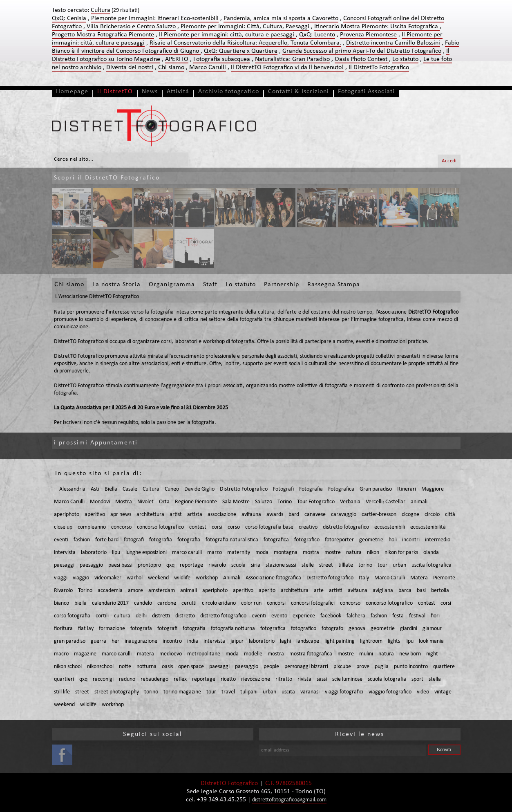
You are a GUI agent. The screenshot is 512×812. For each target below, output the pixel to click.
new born (410, 654)
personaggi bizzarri (306, 667)
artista (195, 515)
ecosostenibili (390, 527)
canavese (315, 515)
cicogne (410, 515)
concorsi (276, 603)
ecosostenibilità (428, 527)
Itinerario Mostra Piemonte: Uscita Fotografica (377, 27)
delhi (141, 616)
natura (354, 553)
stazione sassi (281, 565)
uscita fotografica (432, 565)
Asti (95, 489)
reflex (180, 679)
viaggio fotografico (390, 692)
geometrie (371, 540)
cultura (122, 616)
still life (62, 692)
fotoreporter (339, 540)
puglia (382, 667)
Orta (164, 502)
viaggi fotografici (344, 692)
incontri (411, 540)
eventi (61, 540)
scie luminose (347, 679)
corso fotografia (72, 616)
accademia (110, 591)
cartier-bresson (379, 515)
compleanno (92, 527)
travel (228, 692)
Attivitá (178, 92)
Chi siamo (171, 67)
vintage (443, 692)
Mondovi (100, 502)
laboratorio (94, 553)
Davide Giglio (199, 489)
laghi (285, 641)
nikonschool (100, 667)
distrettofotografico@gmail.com (289, 800)
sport (417, 679)
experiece (304, 616)
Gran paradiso (376, 489)
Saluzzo (264, 502)
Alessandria (72, 489)
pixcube (342, 667)
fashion (82, 540)
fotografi (134, 540)
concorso (121, 527)
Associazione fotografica (273, 578)
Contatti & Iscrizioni (298, 92)
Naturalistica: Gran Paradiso (292, 59)
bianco (61, 603)
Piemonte (444, 578)
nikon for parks (401, 553)
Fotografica (341, 489)
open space (191, 667)
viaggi (61, 578)
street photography (117, 692)
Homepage (72, 92)
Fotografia (311, 489)
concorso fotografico (160, 527)
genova (357, 629)
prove (363, 667)
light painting (340, 641)
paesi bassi (120, 565)
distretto (185, 616)
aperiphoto (67, 515)
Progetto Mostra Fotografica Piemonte (103, 35)
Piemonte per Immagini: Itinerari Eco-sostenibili (155, 18)
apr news (121, 515)
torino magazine (182, 692)
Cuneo (172, 489)
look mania (431, 641)
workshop (207, 578)
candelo (143, 603)
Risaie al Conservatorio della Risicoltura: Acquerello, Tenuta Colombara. (245, 43)
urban (399, 565)
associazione (222, 515)
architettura (150, 515)
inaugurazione (141, 641)
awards (275, 515)
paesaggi (64, 565)
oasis (167, 667)
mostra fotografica (311, 654)
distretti (161, 616)
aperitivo (95, 515)
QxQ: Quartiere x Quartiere (241, 51)
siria (256, 565)
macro (61, 654)
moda (262, 553)
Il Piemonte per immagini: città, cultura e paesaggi (227, 35)
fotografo (332, 629)
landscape (308, 641)
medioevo (171, 654)
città (450, 515)
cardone (167, 603)
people (271, 667)
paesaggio (91, 565)
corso (234, 527)
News (150, 92)
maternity (239, 553)
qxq (170, 565)
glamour (432, 629)
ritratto (284, 679)
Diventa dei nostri (130, 67)
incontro (172, 641)
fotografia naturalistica (232, 540)
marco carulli (187, 553)
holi (393, 540)
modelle (253, 654)
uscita (288, 692)
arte (319, 591)
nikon (373, 553)
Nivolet (145, 502)
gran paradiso (70, 641)
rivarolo (217, 565)
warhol (135, 578)
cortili (102, 616)
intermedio (438, 540)
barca (405, 591)
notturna (146, 667)
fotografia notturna (233, 629)
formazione (112, 629)
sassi (322, 679)
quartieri (64, 679)
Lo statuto (405, 59)
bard (294, 515)
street (326, 565)
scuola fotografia (387, 679)
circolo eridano (219, 603)
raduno (127, 679)
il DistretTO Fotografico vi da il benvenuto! (287, 67)
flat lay (86, 629)
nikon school (68, 667)
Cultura (151, 489)
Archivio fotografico (229, 92)
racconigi (103, 679)
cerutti (189, 603)
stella (435, 679)
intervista (65, 553)
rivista (304, 679)
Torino (285, 502)
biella (80, 603)
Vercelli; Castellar (386, 502)
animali (419, 502)
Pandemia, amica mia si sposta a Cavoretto (281, 18)
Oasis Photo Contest (362, 59)
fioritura (63, 629)
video (423, 692)
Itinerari (407, 489)
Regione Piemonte (196, 502)
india (193, 641)
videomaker (108, 578)
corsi (217, 527)
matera (145, 654)
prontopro (149, 565)
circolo (432, 515)
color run (251, 603)
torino (365, 565)
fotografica (276, 540)
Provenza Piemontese (368, 35)
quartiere (444, 667)
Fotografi (283, 489)
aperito (267, 591)
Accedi (449, 161)
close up (63, 527)
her (115, 641)
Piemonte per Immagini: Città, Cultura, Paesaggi (245, 27)
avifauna (251, 515)
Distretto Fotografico (244, 489)
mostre (333, 553)
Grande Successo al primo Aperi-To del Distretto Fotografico (362, 51)
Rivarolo (63, 591)
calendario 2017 (110, 603)
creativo (308, 527)
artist (176, 515)
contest (198, 527)
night (432, 654)
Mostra (124, 502)
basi (421, 591)
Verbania (350, 502)
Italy (364, 578)
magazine (85, 654)
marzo (215, 553)
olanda (431, 553)
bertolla (440, 591)
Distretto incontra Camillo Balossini (393, 43)
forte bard (107, 540)
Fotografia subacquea (222, 59)
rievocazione (256, 679)
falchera (356, 616)
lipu (116, 553)
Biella (111, 489)
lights (394, 641)
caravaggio (344, 515)
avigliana (383, 591)
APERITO (177, 59)
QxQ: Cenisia (69, 18)
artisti (336, 591)
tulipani (249, 692)
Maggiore (433, 489)
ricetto (228, 679)
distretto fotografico (346, 527)
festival (417, 616)
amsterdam (162, 591)
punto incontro (411, 667)
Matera (419, 578)
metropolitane (204, 654)
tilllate (346, 565)
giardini (409, 629)
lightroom (371, 641)
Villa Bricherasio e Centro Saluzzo (131, 27)
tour (382, 565)
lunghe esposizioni (146, 553)
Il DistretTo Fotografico (379, 67)
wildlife (182, 578)
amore (135, 591)
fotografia (161, 540)
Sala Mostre (236, 502)
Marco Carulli (208, 67)
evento (279, 616)
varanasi (310, 692)
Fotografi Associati (366, 92)
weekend (158, 578)
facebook (331, 616)
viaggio (81, 578)
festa (398, 616)
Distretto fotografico (330, 578)
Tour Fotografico (316, 502)
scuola (238, 565)
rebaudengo (154, 679)
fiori (435, 616)
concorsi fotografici (313, 603)
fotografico (307, 540)
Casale (130, 489)
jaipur (237, 641)
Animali (232, 578)
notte (125, 667)
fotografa (141, 629)
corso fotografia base (269, 527)
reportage (191, 565)
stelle (308, 565)
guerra (98, 641)
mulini (366, 654)
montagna (286, 553)
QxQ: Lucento (317, 35)
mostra (311, 553)
